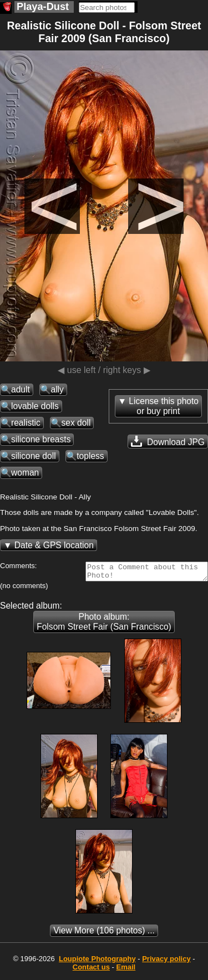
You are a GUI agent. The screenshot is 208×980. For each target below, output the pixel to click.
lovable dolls (35, 406)
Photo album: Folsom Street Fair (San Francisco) (104, 625)
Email (126, 970)
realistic (26, 423)
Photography (97, 962)
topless (90, 456)
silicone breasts (41, 439)
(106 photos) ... (104, 934)
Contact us (91, 970)
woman (25, 473)
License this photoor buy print (164, 406)
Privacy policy (166, 962)
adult (21, 389)
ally (57, 389)
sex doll (76, 423)
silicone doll (34, 456)
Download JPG (168, 441)
